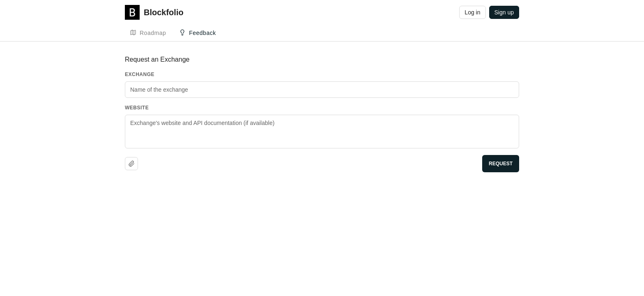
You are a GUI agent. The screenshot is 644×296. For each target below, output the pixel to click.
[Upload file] (131, 164)
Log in (472, 12)
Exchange (140, 74)
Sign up (504, 12)
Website (137, 108)
